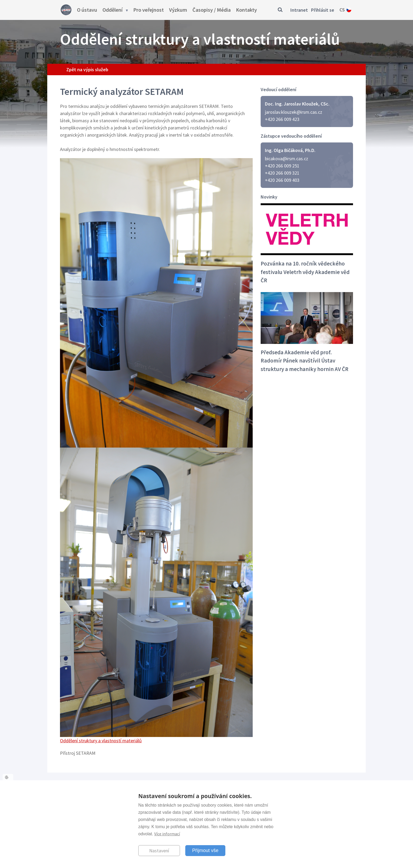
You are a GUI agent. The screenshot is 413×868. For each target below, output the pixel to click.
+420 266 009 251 (282, 166)
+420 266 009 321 (282, 173)
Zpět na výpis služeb (87, 69)
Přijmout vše (205, 850)
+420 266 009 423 (282, 119)
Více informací (167, 834)
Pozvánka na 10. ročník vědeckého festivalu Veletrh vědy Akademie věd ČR (305, 272)
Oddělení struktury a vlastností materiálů (101, 741)
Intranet (299, 10)
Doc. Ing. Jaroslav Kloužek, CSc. (297, 104)
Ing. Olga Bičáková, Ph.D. (290, 150)
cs (342, 10)
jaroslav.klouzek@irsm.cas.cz (294, 112)
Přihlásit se (323, 10)
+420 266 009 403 (282, 180)
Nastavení (159, 851)
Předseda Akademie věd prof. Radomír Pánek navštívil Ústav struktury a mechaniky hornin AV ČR (305, 361)
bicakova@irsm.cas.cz (287, 159)
